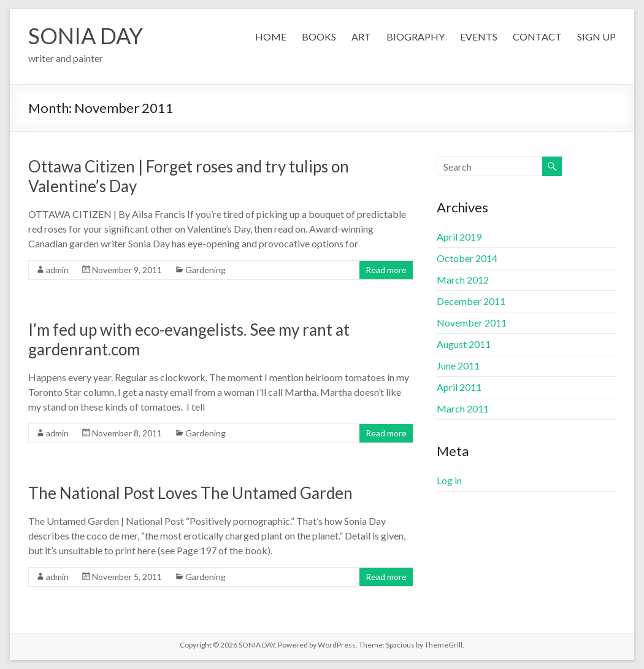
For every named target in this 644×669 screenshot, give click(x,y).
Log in (449, 480)
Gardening (205, 270)
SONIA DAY (86, 36)
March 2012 (463, 280)
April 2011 (459, 387)
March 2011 (463, 408)
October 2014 (467, 258)
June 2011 (458, 365)
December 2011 (471, 301)
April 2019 (459, 237)
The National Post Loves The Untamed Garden (190, 493)
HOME (271, 37)
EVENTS (479, 37)
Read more (386, 270)
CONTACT (537, 37)
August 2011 (464, 344)
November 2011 (472, 323)
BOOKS (319, 37)
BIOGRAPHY (416, 37)
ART (361, 37)
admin (57, 270)
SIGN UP (596, 37)
